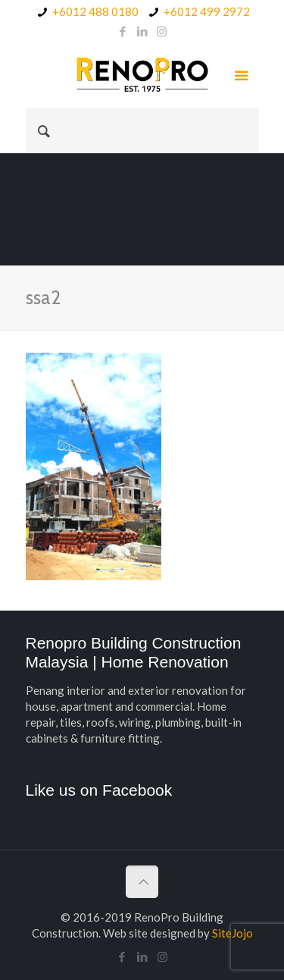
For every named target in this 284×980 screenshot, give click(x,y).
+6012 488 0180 (95, 11)
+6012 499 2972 (207, 11)
